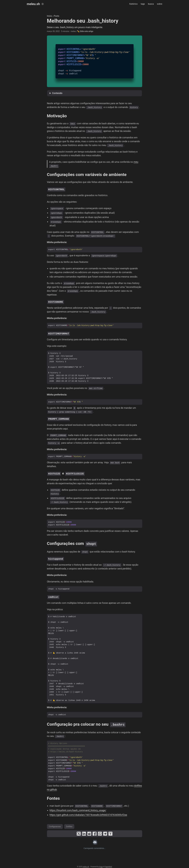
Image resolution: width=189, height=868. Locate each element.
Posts (57, 16)
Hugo (101, 864)
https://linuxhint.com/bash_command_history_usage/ (78, 808)
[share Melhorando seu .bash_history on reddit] (89, 831)
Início (50, 16)
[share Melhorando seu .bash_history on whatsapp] (100, 831)
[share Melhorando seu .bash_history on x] (79, 831)
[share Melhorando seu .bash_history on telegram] (105, 831)
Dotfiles (69, 824)
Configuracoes (55, 824)
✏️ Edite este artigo (85, 31)
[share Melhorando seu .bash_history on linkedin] (84, 831)
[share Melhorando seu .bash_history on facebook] (95, 831)
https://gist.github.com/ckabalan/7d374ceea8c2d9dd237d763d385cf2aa (88, 812)
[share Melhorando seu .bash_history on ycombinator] (110, 831)
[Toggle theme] (43, 4)
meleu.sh (33, 4)
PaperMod (108, 864)
